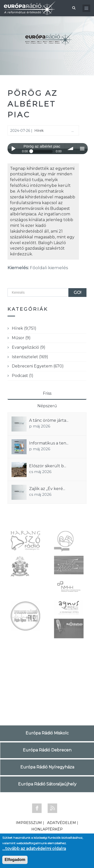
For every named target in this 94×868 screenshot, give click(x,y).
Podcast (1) (23, 376)
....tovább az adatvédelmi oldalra (34, 849)
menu (82, 149)
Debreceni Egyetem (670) (38, 366)
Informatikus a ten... (49, 443)
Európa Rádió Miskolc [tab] (47, 733)
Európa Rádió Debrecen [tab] (47, 750)
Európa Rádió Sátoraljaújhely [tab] (47, 784)
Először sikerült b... (48, 466)
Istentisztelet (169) (30, 357)
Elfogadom (15, 860)
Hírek (39, 131)
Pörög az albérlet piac (32, 104)
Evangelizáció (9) (29, 347)
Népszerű (47, 406)
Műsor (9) (21, 338)
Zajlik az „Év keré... (47, 489)
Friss (47, 393)
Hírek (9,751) (24, 328)
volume (71, 149)
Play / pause (13, 149)
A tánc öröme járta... (49, 420)
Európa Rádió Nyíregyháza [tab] (47, 767)
